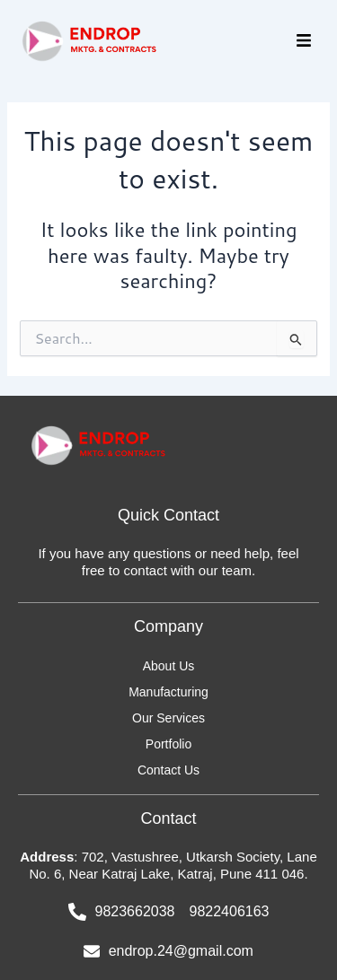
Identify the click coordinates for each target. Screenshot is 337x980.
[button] (303, 42)
